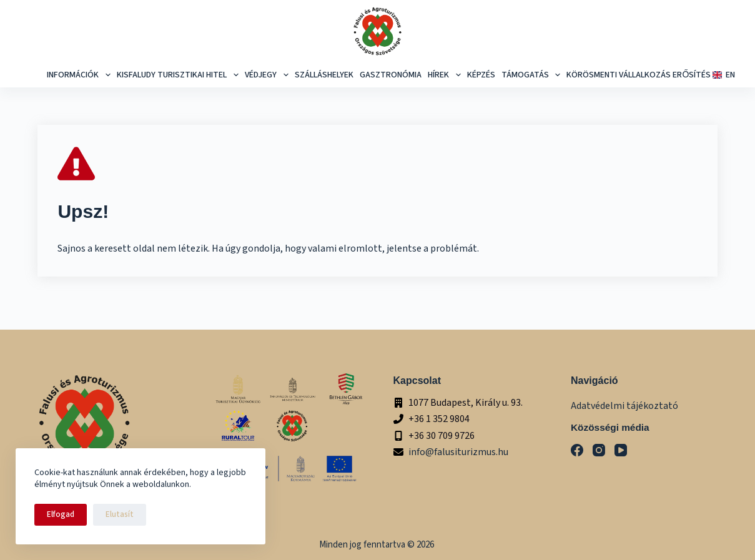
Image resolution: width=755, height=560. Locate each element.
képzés (481, 75)
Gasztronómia (391, 75)
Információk (80, 75)
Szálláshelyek (324, 75)
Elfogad (61, 514)
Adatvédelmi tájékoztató (624, 406)
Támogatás (533, 75)
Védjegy (268, 75)
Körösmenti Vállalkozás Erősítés (639, 75)
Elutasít (120, 514)
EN (722, 75)
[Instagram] (599, 450)
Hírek (446, 75)
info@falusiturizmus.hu (458, 452)
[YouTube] (621, 450)
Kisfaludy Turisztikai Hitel (179, 75)
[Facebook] (577, 450)
